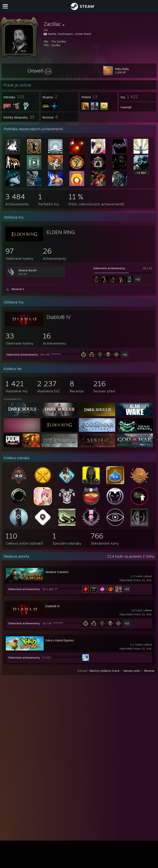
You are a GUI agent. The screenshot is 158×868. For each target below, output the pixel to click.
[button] (39, 71)
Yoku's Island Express (60, 640)
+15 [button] (127, 589)
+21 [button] (138, 279)
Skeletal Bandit (27, 270)
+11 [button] (125, 354)
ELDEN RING (61, 232)
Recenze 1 (18, 289)
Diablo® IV (59, 317)
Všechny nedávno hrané (104, 671)
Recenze (149, 671)
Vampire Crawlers (57, 572)
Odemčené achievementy (109, 268)
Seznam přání (132, 671)
